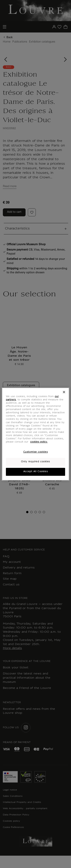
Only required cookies (35, 462)
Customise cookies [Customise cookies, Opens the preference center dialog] (36, 452)
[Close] (64, 392)
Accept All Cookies (35, 472)
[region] (35, 434)
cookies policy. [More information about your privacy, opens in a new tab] (39, 442)
